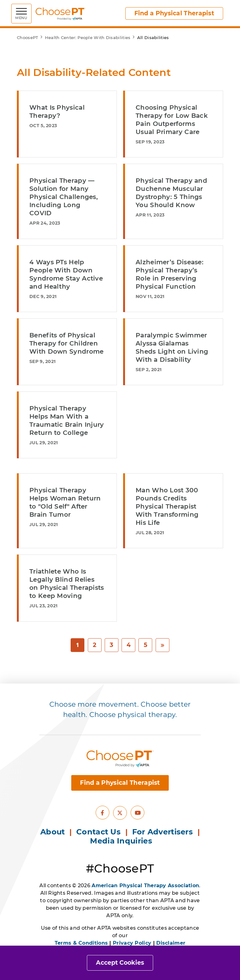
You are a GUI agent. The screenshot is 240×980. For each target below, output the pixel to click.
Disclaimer (171, 943)
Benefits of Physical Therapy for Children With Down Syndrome (66, 343)
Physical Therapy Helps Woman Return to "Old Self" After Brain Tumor (65, 502)
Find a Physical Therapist (174, 13)
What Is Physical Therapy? (57, 112)
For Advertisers (164, 832)
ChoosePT (27, 37)
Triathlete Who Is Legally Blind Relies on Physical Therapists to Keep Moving (67, 584)
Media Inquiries (122, 841)
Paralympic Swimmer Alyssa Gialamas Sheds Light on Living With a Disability (172, 347)
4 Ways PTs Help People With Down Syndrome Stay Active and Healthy (66, 274)
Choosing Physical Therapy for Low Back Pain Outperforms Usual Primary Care (172, 120)
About (53, 832)
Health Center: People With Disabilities (88, 37)
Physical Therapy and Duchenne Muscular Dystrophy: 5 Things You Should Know (171, 193)
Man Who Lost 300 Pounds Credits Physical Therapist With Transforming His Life (167, 506)
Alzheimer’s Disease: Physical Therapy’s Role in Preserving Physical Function (170, 274)
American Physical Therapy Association (145, 885)
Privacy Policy (132, 943)
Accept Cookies (120, 963)
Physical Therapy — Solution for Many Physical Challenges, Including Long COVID (64, 197)
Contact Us (98, 832)
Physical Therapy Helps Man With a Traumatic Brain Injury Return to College (67, 420)
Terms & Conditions (81, 943)
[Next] (162, 645)
